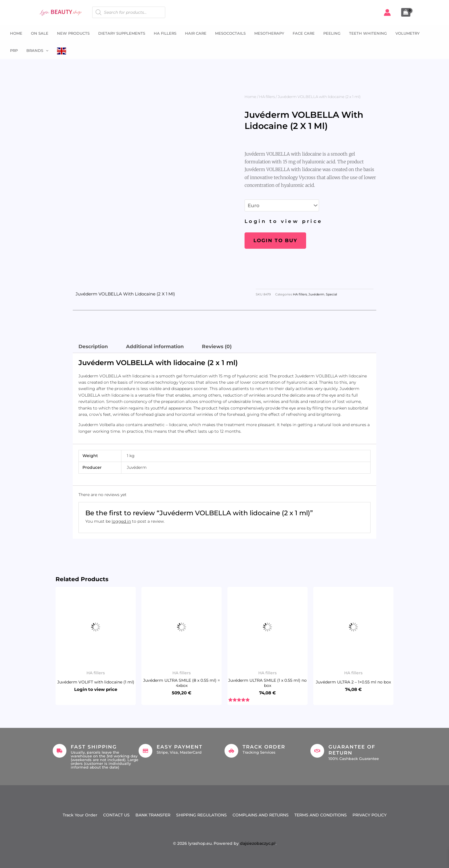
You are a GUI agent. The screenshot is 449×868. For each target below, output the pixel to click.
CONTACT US (116, 815)
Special (331, 294)
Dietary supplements (122, 33)
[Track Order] (231, 751)
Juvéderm (316, 294)
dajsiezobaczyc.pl (258, 843)
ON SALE (40, 33)
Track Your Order (80, 815)
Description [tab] (93, 346)
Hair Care (196, 33)
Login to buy (275, 240)
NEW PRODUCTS (73, 33)
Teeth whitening (368, 33)
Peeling (332, 33)
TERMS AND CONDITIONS (321, 815)
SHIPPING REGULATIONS (201, 815)
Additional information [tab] (155, 346)
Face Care (304, 33)
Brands (37, 50)
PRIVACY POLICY (370, 815)
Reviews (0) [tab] (217, 346)
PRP (14, 50)
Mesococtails (230, 33)
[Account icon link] (387, 12)
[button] (46, 50)
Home (16, 33)
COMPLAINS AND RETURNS (261, 815)
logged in (121, 521)
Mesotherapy (269, 33)
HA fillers (165, 33)
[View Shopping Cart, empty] (406, 12)
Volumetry (407, 33)
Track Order (264, 747)
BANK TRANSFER (153, 815)
